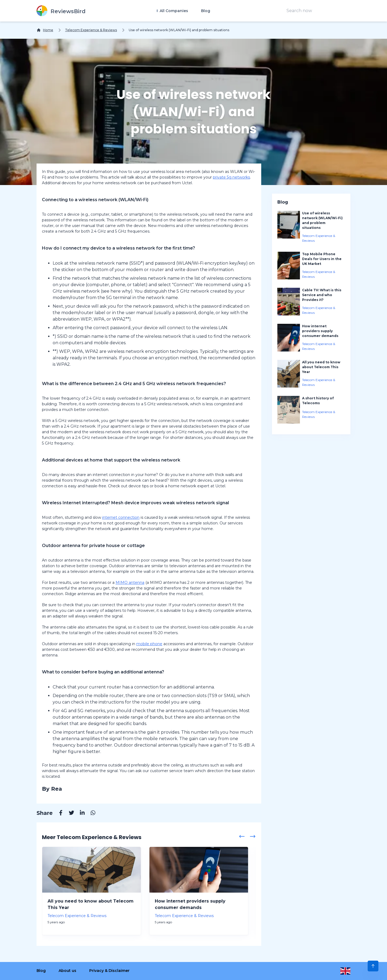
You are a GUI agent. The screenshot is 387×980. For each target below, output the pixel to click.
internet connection (121, 517)
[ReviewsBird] (61, 11)
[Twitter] (69, 814)
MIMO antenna (130, 583)
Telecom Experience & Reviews (91, 30)
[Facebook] (58, 814)
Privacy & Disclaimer (109, 971)
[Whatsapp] (90, 814)
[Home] (45, 30)
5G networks (91, 711)
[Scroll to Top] (373, 966)
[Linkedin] (80, 814)
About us (67, 971)
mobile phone (149, 644)
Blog (206, 11)
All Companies (173, 11)
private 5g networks (231, 177)
